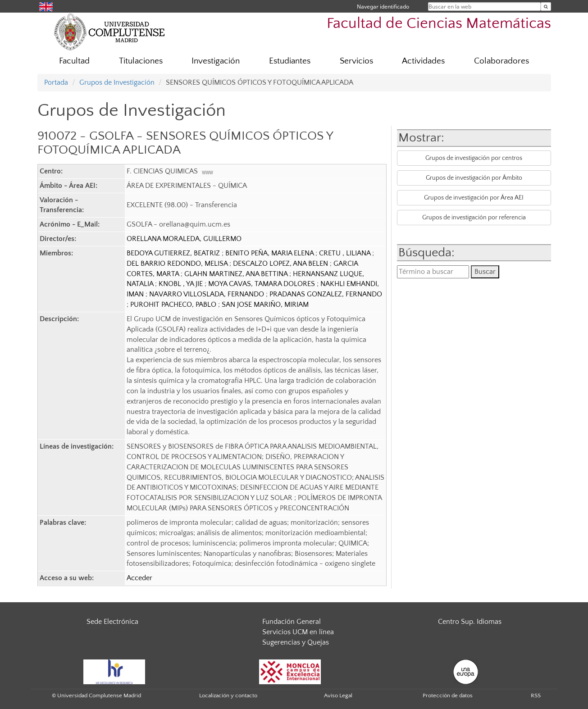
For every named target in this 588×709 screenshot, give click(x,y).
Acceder (139, 578)
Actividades (423, 61)
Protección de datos (448, 695)
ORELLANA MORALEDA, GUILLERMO (184, 239)
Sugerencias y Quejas (296, 642)
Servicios (356, 61)
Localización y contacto (228, 695)
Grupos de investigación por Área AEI (474, 198)
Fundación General (292, 622)
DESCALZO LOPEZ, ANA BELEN (281, 264)
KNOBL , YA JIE (182, 284)
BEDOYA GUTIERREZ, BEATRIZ (174, 253)
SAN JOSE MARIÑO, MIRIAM (265, 305)
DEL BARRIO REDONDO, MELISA (178, 264)
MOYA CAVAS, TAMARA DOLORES (262, 284)
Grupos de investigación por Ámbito (474, 178)
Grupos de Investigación (117, 82)
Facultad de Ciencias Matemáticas (439, 24)
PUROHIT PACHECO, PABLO (174, 305)
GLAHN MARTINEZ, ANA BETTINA (237, 274)
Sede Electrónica (112, 622)
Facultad (74, 61)
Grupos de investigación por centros (474, 158)
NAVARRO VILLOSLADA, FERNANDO (207, 294)
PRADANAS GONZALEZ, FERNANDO (326, 294)
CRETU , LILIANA (346, 253)
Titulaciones (141, 61)
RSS (536, 695)
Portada (56, 82)
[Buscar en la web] (546, 7)
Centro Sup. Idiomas (470, 622)
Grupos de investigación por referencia (474, 218)
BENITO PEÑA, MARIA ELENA (270, 253)
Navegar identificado (383, 7)
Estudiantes (290, 61)
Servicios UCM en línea (298, 632)
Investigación (216, 61)
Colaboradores (501, 61)
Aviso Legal (338, 695)
